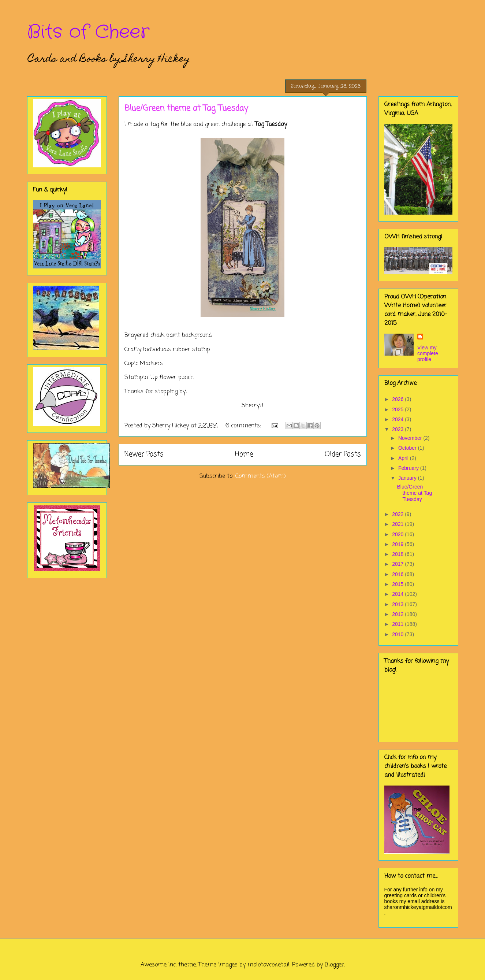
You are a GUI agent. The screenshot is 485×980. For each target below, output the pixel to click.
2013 (398, 604)
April (404, 458)
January (408, 478)
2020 (398, 534)
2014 (398, 594)
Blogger (334, 965)
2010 (398, 634)
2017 (398, 564)
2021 (398, 524)
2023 (398, 429)
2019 (398, 544)
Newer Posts (144, 454)
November (411, 438)
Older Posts (343, 454)
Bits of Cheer (88, 32)
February (409, 468)
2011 (398, 624)
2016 (398, 574)
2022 (398, 514)
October (408, 448)
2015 (398, 584)
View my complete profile (428, 353)
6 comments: (244, 426)
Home (244, 454)
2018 (398, 554)
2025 (398, 409)
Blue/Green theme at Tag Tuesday (186, 108)
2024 (398, 419)
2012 (398, 614)
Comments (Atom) (261, 476)
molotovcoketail (268, 965)
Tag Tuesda (270, 125)
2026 (398, 399)
